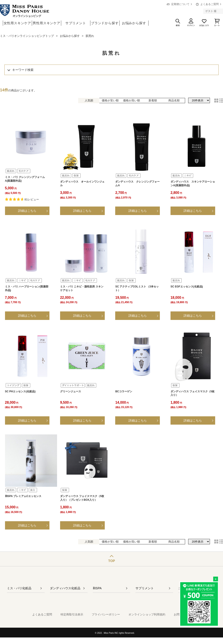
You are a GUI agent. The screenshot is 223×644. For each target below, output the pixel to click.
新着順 (153, 100)
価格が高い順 (132, 100)
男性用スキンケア (46, 23)
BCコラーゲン (124, 391)
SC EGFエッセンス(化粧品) (187, 287)
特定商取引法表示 (72, 614)
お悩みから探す (134, 23)
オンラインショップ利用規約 (147, 614)
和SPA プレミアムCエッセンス (23, 496)
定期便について (180, 4)
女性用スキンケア (17, 23)
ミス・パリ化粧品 (19, 588)
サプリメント (76, 23)
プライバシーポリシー (106, 614)
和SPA (97, 588)
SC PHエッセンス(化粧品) (20, 391)
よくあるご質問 (209, 4)
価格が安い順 (110, 100)
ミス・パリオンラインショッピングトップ (27, 36)
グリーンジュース (71, 391)
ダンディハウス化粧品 (65, 588)
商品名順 (174, 100)
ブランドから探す (105, 23)
